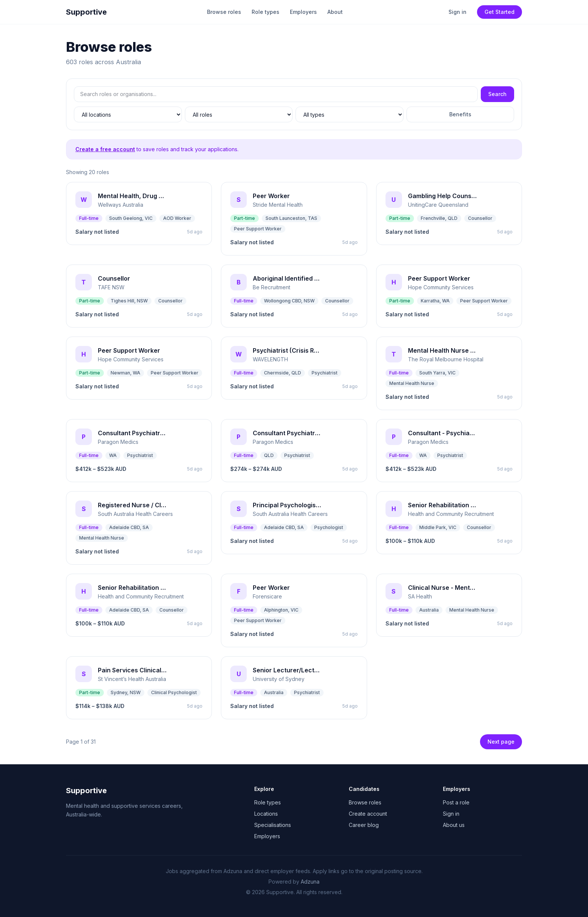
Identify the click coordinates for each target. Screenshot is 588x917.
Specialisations (273, 825)
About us (454, 825)
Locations (266, 814)
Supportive (86, 12)
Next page (501, 742)
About (335, 12)
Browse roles (224, 12)
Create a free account (105, 149)
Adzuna (310, 882)
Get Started (499, 12)
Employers (303, 12)
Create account (368, 814)
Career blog (364, 825)
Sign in (457, 12)
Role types (265, 12)
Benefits (460, 114)
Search (497, 94)
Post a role (456, 802)
